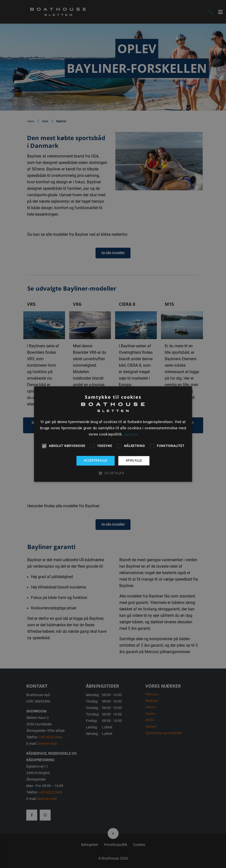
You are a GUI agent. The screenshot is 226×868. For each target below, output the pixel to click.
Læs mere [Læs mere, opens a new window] (131, 434)
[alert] (113, 434)
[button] (113, 473)
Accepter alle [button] (96, 460)
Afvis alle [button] (134, 460)
